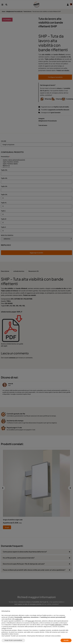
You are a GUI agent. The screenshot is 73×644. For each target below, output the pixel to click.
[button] (71, 610)
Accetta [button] (66, 640)
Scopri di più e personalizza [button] (13, 640)
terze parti (31, 621)
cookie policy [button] (19, 619)
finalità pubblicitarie (56, 625)
